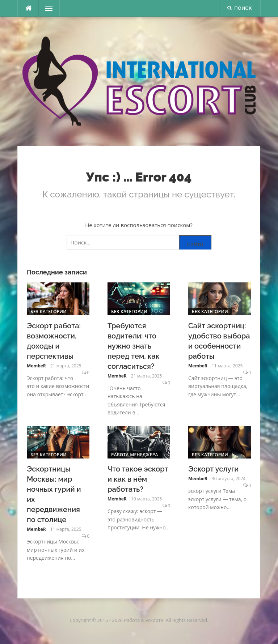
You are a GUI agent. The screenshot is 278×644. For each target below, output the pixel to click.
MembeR (36, 366)
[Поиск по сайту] (139, 242)
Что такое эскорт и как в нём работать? (138, 479)
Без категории (49, 312)
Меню (47, 8)
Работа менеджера (135, 455)
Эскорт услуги (213, 469)
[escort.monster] (28, 8)
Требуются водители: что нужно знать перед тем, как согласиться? (134, 346)
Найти (195, 244)
